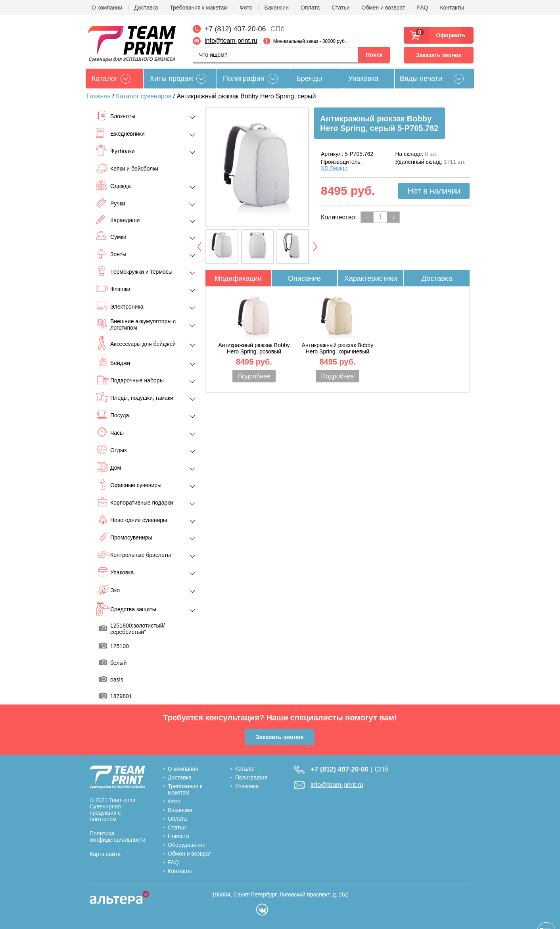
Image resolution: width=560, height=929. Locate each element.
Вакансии (276, 8)
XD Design (334, 168)
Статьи (340, 8)
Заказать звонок (438, 55)
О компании (107, 8)
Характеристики (371, 278)
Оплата (310, 8)
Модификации (238, 278)
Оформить (448, 35)
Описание (304, 278)
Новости (178, 836)
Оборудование (187, 845)
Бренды (309, 79)
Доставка (146, 8)
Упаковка (363, 79)
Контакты (452, 8)
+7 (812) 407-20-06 (235, 29)
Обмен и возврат (384, 8)
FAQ (422, 8)
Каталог (245, 769)
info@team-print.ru (231, 41)
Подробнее (254, 376)
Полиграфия (244, 79)
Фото (246, 8)
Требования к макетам (199, 8)
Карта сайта (105, 854)
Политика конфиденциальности (118, 837)
